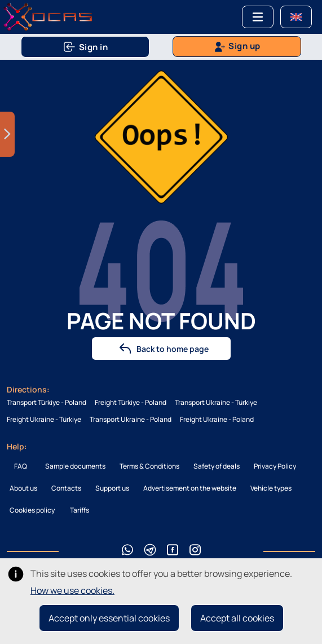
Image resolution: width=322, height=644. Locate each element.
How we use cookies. (72, 590)
